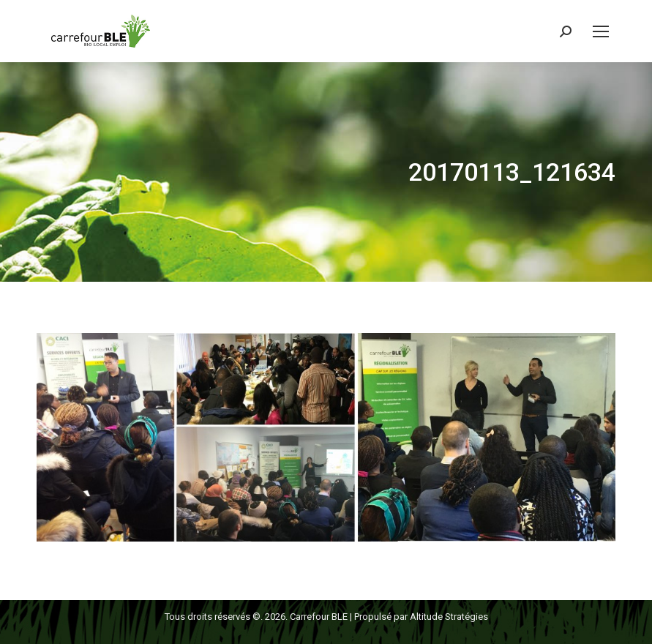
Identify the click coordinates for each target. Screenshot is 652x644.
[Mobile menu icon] (601, 31)
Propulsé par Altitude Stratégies (421, 617)
